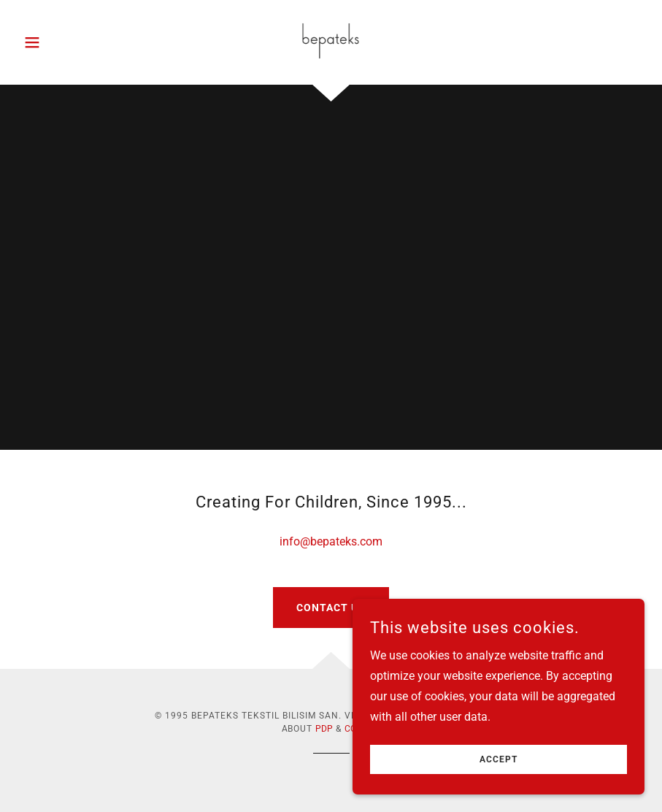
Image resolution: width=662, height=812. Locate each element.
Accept (499, 759)
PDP (324, 729)
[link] (331, 41)
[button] (65, 42)
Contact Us (331, 608)
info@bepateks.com (331, 541)
